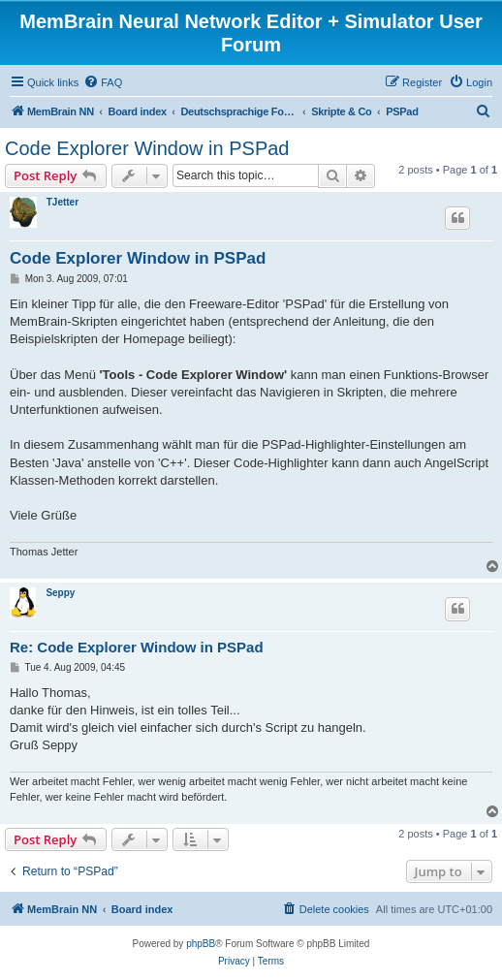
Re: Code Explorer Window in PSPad (137, 647)
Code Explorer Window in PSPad (147, 148)
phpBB (201, 944)
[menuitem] (103, 82)
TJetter (63, 202)
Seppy (60, 593)
